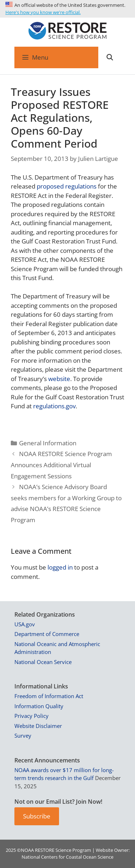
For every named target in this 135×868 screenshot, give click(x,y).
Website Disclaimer (38, 726)
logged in (60, 567)
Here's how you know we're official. (43, 12)
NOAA (27, 850)
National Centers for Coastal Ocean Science (67, 857)
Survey (23, 735)
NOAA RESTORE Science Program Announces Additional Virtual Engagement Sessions (61, 465)
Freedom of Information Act (49, 696)
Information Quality (39, 706)
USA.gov (25, 624)
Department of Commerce (47, 634)
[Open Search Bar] (109, 57)
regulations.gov (54, 406)
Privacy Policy (31, 716)
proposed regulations (67, 186)
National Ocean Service (43, 662)
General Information (48, 443)
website (59, 379)
